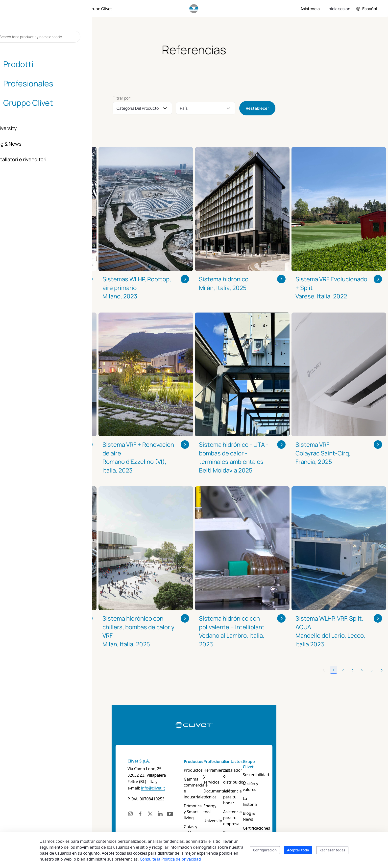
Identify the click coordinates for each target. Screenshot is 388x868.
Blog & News (308, 797)
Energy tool (223, 800)
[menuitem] (38, 9)
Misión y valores (312, 779)
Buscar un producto (189, 824)
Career (303, 815)
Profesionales (226, 762)
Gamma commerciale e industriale (191, 782)
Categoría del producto (138, 108)
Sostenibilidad (310, 770)
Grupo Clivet (309, 762)
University (222, 809)
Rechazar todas (332, 850)
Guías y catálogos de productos (190, 812)
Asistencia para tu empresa (271, 803)
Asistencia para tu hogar (271, 788)
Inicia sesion (339, 9)
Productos (181, 762)
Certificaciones (310, 806)
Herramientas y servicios (227, 773)
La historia (306, 788)
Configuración (265, 850)
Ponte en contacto (272, 815)
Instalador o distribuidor (266, 773)
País (184, 108)
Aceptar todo (298, 850)
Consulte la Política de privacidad (170, 859)
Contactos (265, 762)
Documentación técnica (228, 788)
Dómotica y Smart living (188, 797)
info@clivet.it (77, 788)
